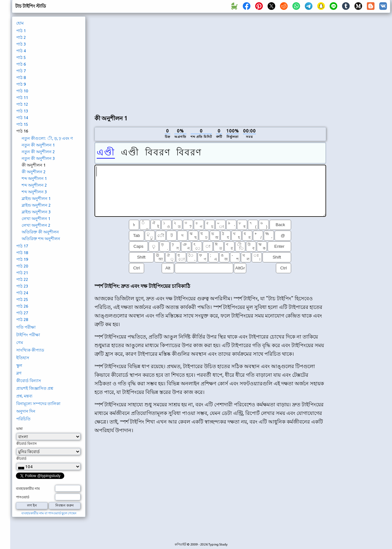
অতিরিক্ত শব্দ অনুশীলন (41, 239)
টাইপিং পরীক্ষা (28, 335)
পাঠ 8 (21, 77)
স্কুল (19, 365)
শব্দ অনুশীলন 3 (34, 192)
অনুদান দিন (26, 411)
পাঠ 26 (22, 306)
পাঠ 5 (21, 57)
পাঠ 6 (21, 64)
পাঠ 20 (22, 266)
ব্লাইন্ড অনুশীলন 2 (36, 205)
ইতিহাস (23, 358)
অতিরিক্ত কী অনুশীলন (40, 232)
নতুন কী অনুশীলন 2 (38, 152)
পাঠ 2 (21, 37)
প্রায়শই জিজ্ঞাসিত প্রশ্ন (35, 388)
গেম (20, 342)
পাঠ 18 (22, 253)
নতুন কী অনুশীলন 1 (38, 145)
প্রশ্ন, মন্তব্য (24, 396)
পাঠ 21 (22, 273)
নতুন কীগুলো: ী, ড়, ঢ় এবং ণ (47, 138)
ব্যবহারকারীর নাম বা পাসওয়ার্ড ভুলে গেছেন (49, 513)
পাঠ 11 (22, 97)
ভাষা (19, 429)
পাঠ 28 (22, 319)
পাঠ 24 (22, 293)
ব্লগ (19, 373)
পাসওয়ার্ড (23, 497)
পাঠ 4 (21, 51)
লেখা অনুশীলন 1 (36, 218)
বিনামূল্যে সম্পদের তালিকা (38, 403)
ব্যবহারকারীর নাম (28, 488)
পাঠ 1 (21, 31)
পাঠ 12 (22, 104)
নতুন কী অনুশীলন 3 (38, 158)
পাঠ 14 (22, 118)
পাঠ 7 (21, 71)
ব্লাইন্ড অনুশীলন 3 (36, 212)
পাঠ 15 (22, 124)
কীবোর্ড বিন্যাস (29, 381)
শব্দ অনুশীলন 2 (34, 185)
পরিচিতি (23, 419)
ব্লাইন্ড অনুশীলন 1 (36, 198)
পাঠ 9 (21, 84)
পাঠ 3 (21, 44)
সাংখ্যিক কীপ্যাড (30, 350)
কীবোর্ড (21, 459)
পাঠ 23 (22, 286)
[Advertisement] (169, 62)
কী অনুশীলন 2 (34, 172)
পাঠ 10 (22, 91)
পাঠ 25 (22, 299)
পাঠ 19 (22, 259)
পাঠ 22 (22, 279)
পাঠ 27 (22, 313)
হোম (20, 23)
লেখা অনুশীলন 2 (36, 225)
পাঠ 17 (22, 246)
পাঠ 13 (22, 111)
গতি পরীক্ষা (26, 327)
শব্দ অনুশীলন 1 (34, 178)
